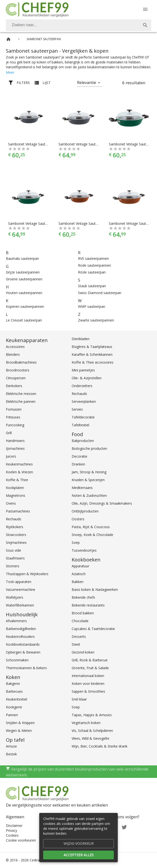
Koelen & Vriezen (19, 472)
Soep (76, 542)
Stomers (13, 566)
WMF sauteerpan (92, 306)
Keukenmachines (19, 464)
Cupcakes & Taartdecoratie (93, 629)
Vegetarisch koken (86, 723)
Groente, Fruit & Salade (90, 668)
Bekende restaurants (88, 605)
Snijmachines (16, 542)
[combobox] (78, 25)
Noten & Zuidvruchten (89, 495)
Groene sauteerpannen (24, 279)
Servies (77, 409)
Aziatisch (79, 574)
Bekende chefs (83, 597)
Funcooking (15, 425)
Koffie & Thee (17, 480)
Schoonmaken (17, 660)
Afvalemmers (16, 621)
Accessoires (15, 347)
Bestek (11, 754)
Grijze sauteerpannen (23, 272)
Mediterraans (82, 488)
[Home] (8, 39)
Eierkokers (14, 386)
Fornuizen (14, 409)
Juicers (11, 456)
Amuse (11, 746)
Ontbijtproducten (85, 511)
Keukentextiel (17, 699)
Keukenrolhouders (20, 636)
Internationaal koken (88, 676)
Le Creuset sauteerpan (24, 320)
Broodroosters (18, 370)
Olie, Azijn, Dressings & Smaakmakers (102, 503)
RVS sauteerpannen (93, 258)
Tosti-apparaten (19, 582)
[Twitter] (124, 827)
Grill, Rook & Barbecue (90, 660)
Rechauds (14, 519)
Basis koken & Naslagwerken (95, 589)
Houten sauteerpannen (24, 293)
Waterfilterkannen (20, 605)
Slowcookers (16, 535)
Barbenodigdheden (21, 629)
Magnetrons (16, 495)
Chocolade (80, 621)
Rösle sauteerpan (92, 272)
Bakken (78, 582)
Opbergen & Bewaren (23, 652)
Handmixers (15, 441)
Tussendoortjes (84, 550)
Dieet (76, 644)
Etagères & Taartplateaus (92, 347)
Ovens (11, 503)
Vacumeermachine (21, 589)
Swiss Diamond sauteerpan (100, 293)
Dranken (78, 464)
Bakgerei (13, 684)
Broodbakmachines (21, 362)
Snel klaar (79, 699)
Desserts (79, 636)
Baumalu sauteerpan (22, 258)
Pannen (12, 715)
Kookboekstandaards (23, 644)
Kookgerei (14, 707)
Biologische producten (89, 448)
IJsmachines (15, 448)
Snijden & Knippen (20, 723)
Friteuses (13, 417)
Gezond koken (83, 652)
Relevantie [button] (87, 83)
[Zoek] (145, 25)
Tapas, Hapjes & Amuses (92, 715)
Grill (9, 433)
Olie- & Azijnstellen (87, 378)
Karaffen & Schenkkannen (92, 354)
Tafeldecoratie (83, 417)
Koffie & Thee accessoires (93, 362)
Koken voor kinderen (88, 684)
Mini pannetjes (83, 370)
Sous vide (13, 550)
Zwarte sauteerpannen (96, 320)
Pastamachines (18, 511)
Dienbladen (81, 339)
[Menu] (145, 9)
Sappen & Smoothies (88, 691)
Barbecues (14, 691)
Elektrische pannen (21, 401)
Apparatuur (80, 566)
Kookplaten (15, 488)
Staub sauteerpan (92, 286)
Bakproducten (83, 441)
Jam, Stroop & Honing (89, 472)
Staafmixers (15, 558)
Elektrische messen (21, 394)
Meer (10, 72)
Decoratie (79, 456)
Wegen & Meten (19, 731)
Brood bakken (83, 613)
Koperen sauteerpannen (25, 306)
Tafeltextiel (80, 425)
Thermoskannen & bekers (26, 668)
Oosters (78, 519)
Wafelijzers (15, 597)
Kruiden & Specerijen (88, 480)
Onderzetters (82, 386)
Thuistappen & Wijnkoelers (27, 574)
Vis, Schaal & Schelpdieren (92, 731)
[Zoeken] (73, 25)
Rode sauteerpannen (95, 265)
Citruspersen (16, 378)
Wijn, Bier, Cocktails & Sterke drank (100, 746)
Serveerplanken (84, 401)
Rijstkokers (15, 527)
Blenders (13, 354)
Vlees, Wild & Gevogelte (90, 738)
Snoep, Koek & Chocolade (92, 535)
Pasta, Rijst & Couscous (91, 527)
